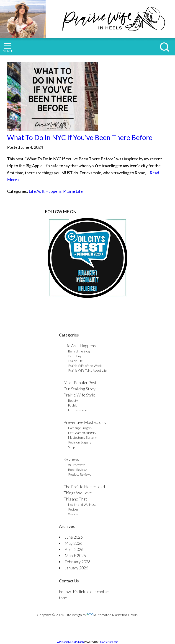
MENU (7, 48)
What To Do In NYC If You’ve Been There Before (80, 137)
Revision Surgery (80, 442)
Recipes (73, 509)
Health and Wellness (82, 505)
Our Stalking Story (80, 389)
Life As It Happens (45, 191)
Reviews (71, 459)
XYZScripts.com (109, 642)
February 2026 (78, 562)
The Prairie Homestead (84, 487)
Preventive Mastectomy (85, 422)
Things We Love (78, 493)
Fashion (74, 405)
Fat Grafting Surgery (82, 433)
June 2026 (74, 537)
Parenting (75, 356)
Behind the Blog (79, 351)
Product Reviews (80, 474)
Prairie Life (73, 191)
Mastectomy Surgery (82, 437)
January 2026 (76, 568)
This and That (75, 499)
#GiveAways (77, 465)
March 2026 (75, 555)
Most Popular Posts (81, 383)
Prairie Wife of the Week (85, 366)
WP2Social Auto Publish (70, 642)
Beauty (73, 400)
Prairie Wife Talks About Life (87, 370)
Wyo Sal (74, 514)
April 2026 (74, 549)
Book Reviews (78, 470)
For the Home (78, 410)
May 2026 (74, 543)
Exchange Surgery (80, 428)
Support (74, 447)
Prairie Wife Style (79, 395)
